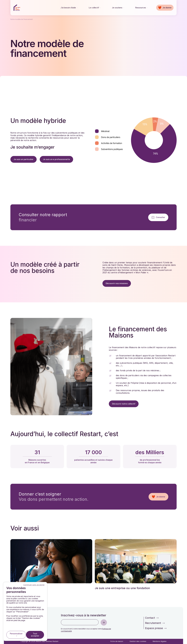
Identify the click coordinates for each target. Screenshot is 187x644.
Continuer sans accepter (34, 585)
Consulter (160, 217)
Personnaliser (16, 634)
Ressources (141, 8)
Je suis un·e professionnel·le (56, 159)
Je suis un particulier (24, 159)
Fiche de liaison (117, 641)
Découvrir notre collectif (124, 404)
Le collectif (94, 8)
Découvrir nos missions (117, 283)
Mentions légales (160, 641)
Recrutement (153, 623)
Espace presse (154, 628)
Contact (150, 618)
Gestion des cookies (138, 641)
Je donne (167, 8)
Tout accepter (35, 635)
